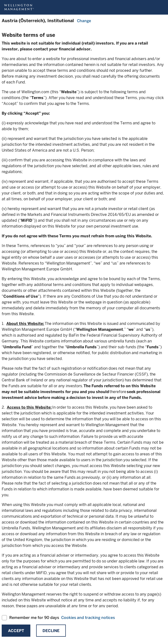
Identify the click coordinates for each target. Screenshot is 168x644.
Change (84, 21)
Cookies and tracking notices (88, 618)
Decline (51, 631)
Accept (16, 631)
